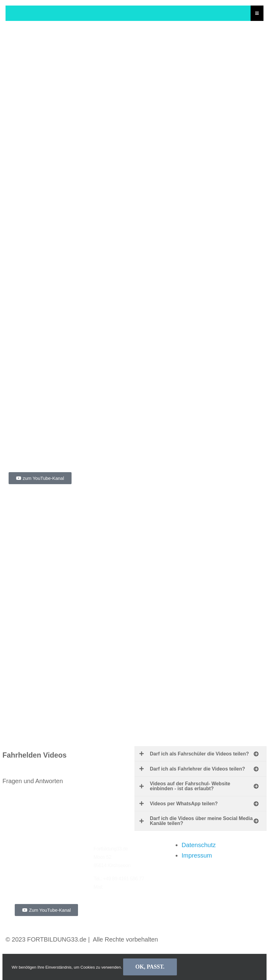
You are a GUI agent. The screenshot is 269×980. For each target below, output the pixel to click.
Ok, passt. (150, 967)
